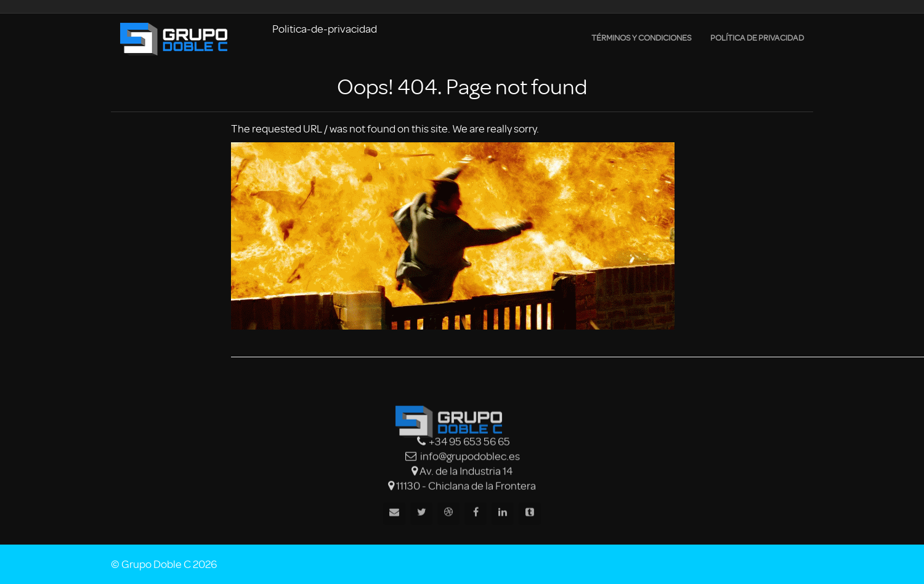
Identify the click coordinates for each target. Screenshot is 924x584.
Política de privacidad (757, 38)
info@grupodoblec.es (470, 457)
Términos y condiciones (642, 38)
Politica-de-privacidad (325, 29)
